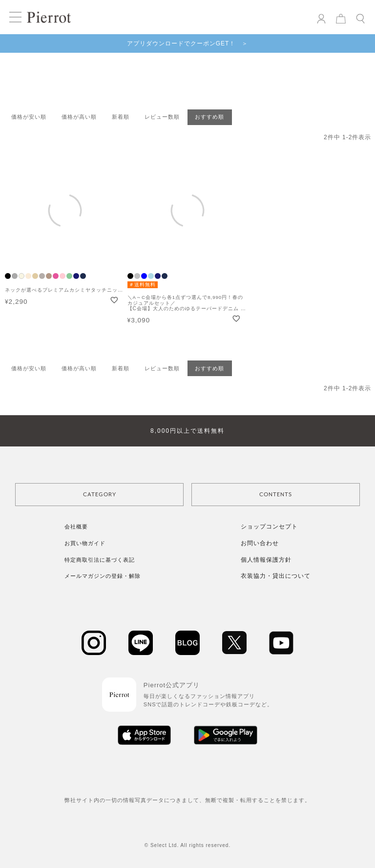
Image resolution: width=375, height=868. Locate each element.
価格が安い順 (29, 117)
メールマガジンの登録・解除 (103, 576)
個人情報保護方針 (266, 560)
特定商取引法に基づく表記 (100, 560)
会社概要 (76, 527)
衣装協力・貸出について (276, 576)
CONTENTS (276, 495)
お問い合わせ (260, 543)
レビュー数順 (162, 117)
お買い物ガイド (85, 543)
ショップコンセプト (269, 527)
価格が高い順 (79, 117)
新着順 (121, 117)
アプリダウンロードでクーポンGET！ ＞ (188, 43)
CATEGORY (100, 495)
